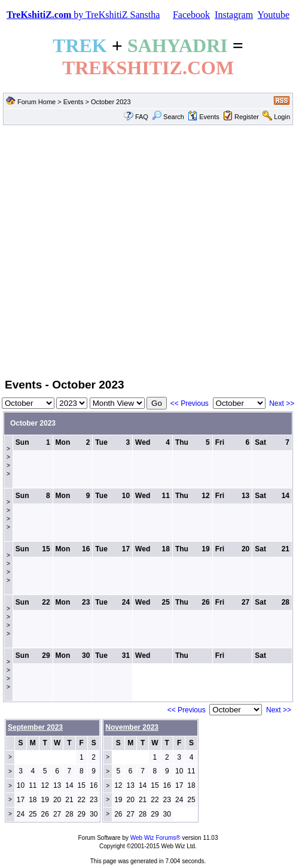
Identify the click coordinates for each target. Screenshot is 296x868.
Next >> (282, 403)
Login (282, 117)
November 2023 (132, 727)
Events (74, 102)
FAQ (142, 117)
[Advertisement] (112, 251)
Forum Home (36, 102)
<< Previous (190, 403)
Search (168, 117)
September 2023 (35, 727)
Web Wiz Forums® (155, 838)
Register (247, 117)
